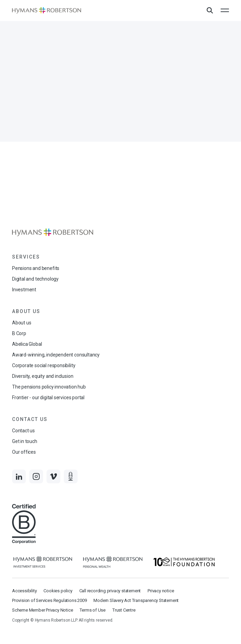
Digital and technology (35, 279)
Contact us (23, 431)
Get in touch (25, 441)
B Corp (19, 333)
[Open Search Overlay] (210, 11)
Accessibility (24, 591)
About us (22, 323)
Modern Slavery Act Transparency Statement (136, 600)
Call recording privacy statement (110, 591)
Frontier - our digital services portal (48, 398)
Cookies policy (58, 591)
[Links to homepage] (47, 11)
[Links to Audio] (71, 476)
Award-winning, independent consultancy (56, 355)
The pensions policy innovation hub (49, 387)
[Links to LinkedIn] (19, 476)
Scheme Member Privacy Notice (42, 610)
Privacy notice (161, 591)
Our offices (24, 452)
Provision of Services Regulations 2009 (49, 600)
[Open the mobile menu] (225, 10)
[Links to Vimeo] (53, 476)
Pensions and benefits (36, 268)
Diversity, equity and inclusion (43, 376)
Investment (24, 290)
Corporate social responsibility (44, 365)
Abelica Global (27, 344)
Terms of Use (93, 610)
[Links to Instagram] (36, 476)
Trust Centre (124, 610)
